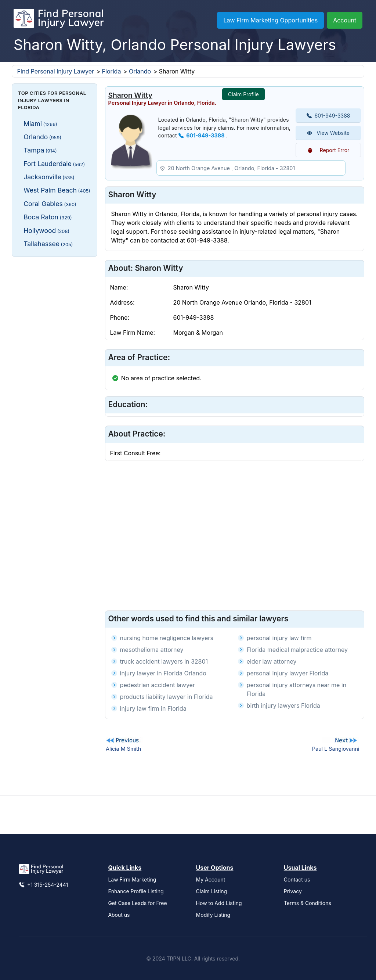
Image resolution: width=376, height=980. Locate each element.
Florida (112, 71)
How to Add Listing (219, 903)
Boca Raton (48, 217)
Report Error (328, 150)
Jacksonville (49, 177)
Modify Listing (213, 915)
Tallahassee (48, 244)
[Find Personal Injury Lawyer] (59, 20)
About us (119, 915)
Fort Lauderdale (54, 164)
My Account (211, 880)
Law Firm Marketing (132, 880)
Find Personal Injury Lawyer (56, 71)
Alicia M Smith (123, 749)
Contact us (297, 880)
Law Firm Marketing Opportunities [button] (270, 20)
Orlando (140, 71)
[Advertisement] (55, 373)
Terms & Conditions (308, 903)
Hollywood (46, 231)
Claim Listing (212, 891)
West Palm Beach (57, 190)
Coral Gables (50, 204)
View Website (328, 133)
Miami (40, 124)
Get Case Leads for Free (137, 903)
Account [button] (345, 20)
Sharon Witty (130, 95)
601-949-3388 (202, 135)
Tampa (40, 150)
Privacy (293, 891)
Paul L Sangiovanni (336, 749)
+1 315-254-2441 (44, 885)
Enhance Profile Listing (136, 891)
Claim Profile (243, 94)
